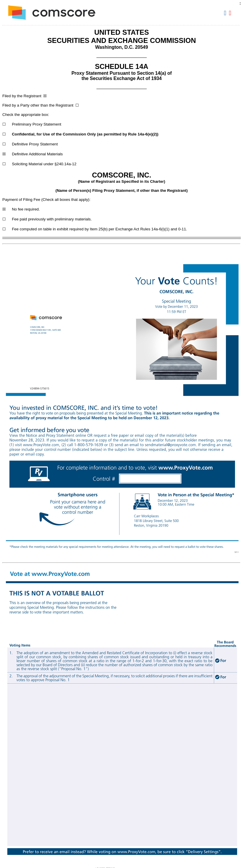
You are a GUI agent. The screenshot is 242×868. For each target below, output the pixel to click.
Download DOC (226, 13)
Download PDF (231, 13)
